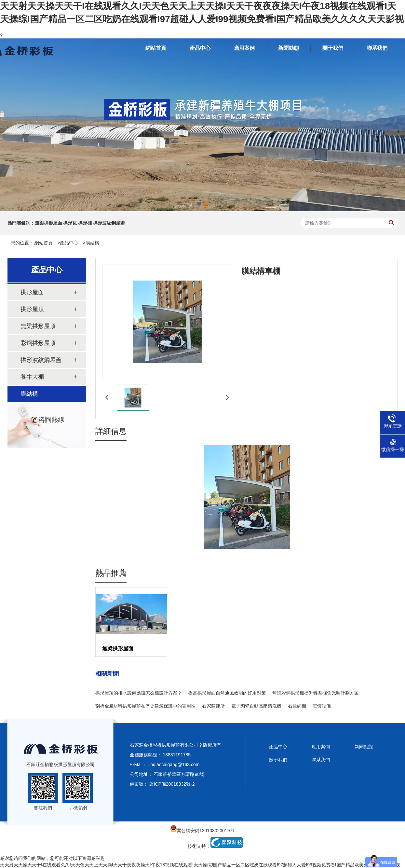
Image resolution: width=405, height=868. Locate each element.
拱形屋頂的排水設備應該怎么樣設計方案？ (139, 693)
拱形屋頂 (32, 309)
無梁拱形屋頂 (38, 326)
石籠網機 (297, 706)
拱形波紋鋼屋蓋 (41, 360)
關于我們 (278, 760)
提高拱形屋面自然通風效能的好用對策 (227, 693)
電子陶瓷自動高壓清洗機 (256, 706)
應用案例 (321, 747)
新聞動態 (364, 747)
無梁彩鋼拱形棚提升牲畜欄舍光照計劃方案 (316, 693)
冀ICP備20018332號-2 (172, 784)
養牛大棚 (32, 377)
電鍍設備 (322, 706)
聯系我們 (321, 760)
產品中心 (69, 243)
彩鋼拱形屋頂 (38, 343)
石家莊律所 (213, 706)
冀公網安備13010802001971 (202, 831)
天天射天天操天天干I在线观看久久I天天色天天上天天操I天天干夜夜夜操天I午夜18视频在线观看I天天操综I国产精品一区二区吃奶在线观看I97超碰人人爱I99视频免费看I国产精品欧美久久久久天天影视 (200, 865)
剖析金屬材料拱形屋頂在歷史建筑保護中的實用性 (145, 706)
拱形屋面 (32, 292)
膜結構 (92, 243)
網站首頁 (44, 243)
